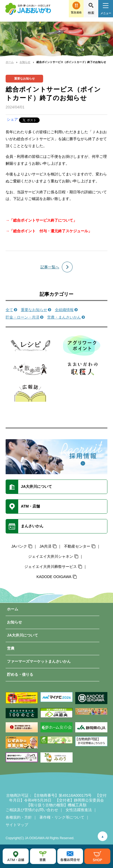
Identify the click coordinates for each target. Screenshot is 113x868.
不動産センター (77, 546)
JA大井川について (22, 635)
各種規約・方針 (19, 817)
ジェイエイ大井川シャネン (51, 556)
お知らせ (25, 62)
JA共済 (45, 546)
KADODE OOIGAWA (54, 577)
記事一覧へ (50, 267)
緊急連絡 (76, 12)
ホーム (10, 62)
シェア (12, 119)
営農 (11, 648)
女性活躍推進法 (79, 810)
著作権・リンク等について (62, 817)
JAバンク (19, 546)
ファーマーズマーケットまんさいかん (39, 661)
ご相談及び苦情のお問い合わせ (32, 810)
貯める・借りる (20, 674)
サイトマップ (17, 825)
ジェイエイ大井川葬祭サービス (51, 567)
